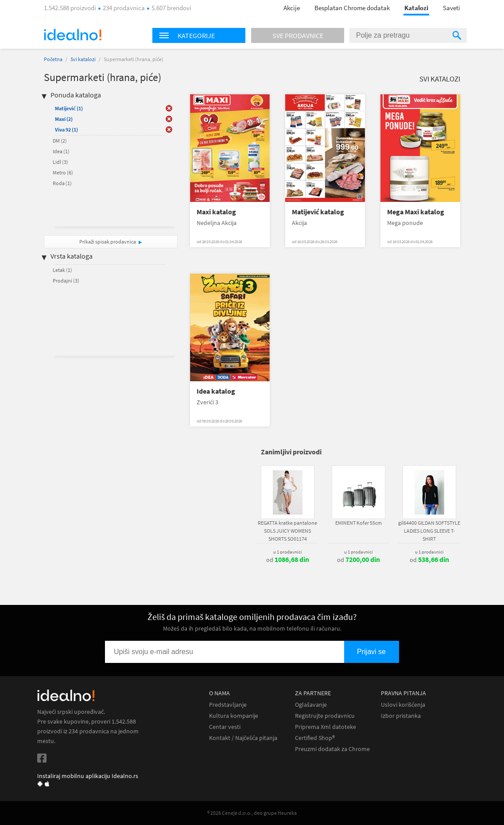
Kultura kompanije (234, 716)
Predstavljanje (228, 705)
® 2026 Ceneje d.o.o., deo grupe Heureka (252, 813)
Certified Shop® (315, 738)
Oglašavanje (311, 705)
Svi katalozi (83, 59)
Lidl (60, 162)
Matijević (69, 108)
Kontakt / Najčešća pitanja (243, 738)
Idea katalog (216, 391)
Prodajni (66, 281)
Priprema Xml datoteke (326, 727)
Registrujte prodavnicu (325, 716)
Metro (63, 172)
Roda (62, 183)
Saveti (452, 8)
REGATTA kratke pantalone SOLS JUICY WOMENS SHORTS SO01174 (287, 531)
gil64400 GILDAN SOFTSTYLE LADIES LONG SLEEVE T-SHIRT (429, 531)
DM (60, 141)
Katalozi (416, 8)
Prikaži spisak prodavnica (108, 242)
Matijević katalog (318, 212)
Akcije (292, 8)
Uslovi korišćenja (403, 705)
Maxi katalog (216, 212)
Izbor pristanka (401, 716)
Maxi (64, 119)
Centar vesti (225, 727)
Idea (61, 151)
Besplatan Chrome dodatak (352, 8)
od (288, 560)
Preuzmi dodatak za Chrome (332, 749)
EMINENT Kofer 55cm (359, 523)
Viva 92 (66, 130)
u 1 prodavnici (288, 552)
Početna (53, 59)
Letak (62, 270)
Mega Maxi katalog (416, 212)
